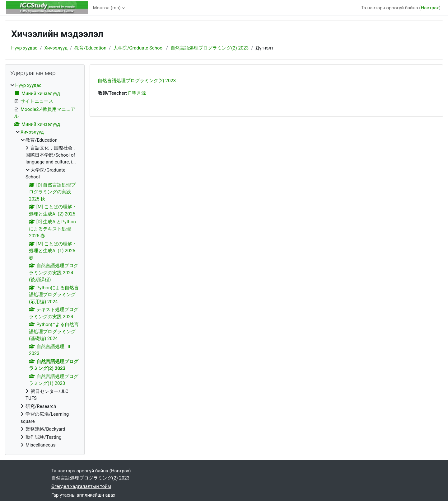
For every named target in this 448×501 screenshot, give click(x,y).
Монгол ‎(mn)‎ (107, 8)
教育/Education (90, 48)
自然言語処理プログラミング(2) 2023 (210, 48)
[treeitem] (45, 265)
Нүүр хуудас (24, 48)
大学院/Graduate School (138, 48)
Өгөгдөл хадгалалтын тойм (81, 486)
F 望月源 (137, 93)
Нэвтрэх (430, 8)
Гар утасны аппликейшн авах (83, 495)
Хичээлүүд (56, 48)
